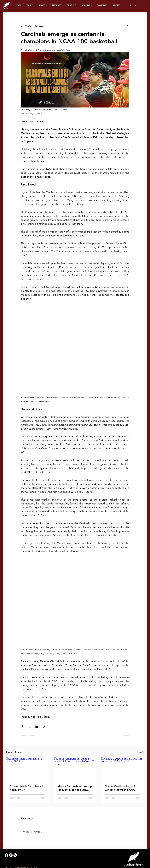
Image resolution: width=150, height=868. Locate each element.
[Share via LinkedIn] (37, 727)
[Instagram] (15, 855)
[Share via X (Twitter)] (29, 727)
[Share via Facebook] (22, 727)
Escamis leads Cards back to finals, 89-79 (27, 788)
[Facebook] (6, 855)
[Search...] (135, 5)
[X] (11, 855)
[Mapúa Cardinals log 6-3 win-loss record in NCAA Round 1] (123, 769)
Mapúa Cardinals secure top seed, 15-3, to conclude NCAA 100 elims (75, 788)
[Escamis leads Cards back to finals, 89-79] (27, 769)
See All (141, 752)
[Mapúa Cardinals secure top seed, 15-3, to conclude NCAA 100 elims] (75, 769)
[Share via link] (44, 727)
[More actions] (127, 26)
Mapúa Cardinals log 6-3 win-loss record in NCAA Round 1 (120, 788)
